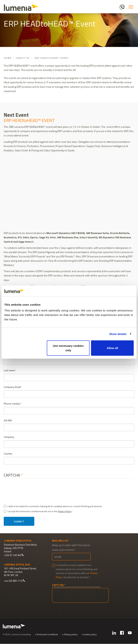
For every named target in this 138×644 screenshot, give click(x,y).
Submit (19, 521)
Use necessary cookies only (68, 348)
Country (8, 453)
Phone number (12, 404)
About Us (23, 58)
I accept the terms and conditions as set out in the (38, 511)
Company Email (12, 387)
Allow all (112, 348)
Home (8, 58)
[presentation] (35, 490)
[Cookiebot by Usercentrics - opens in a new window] (117, 291)
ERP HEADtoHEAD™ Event (52, 58)
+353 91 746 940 (14, 555)
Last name (9, 370)
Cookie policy (90, 634)
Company (9, 437)
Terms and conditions (47, 634)
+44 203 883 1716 (15, 581)
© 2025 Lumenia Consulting (17, 634)
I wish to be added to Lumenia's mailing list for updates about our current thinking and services (53, 506)
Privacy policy (71, 634)
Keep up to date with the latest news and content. (71, 547)
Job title (8, 420)
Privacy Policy (65, 511)
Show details (118, 334)
